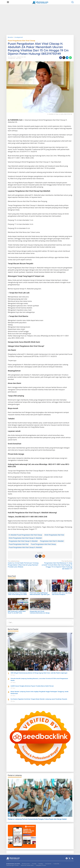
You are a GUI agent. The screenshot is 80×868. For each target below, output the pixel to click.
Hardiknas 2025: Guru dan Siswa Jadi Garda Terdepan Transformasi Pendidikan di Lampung (62, 594)
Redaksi (41, 864)
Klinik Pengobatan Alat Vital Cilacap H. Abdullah (25, 538)
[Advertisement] (40, 20)
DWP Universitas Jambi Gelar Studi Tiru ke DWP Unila (17, 612)
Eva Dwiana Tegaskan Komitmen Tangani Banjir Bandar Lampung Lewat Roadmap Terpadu (39, 699)
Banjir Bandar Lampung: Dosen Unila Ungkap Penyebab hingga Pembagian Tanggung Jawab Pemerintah (40, 692)
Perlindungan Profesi (13, 865)
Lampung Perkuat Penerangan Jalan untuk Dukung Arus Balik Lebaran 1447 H (17, 594)
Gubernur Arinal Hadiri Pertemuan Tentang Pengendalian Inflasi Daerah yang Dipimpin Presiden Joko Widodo (23, 564)
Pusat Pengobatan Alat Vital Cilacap (21, 41)
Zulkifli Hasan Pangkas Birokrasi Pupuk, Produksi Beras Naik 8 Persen (32, 686)
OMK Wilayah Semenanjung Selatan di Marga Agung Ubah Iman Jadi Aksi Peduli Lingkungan (39, 673)
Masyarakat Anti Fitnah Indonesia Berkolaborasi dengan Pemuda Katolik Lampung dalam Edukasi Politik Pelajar (40, 612)
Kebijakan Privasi (41, 865)
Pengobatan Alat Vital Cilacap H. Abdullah (23, 541)
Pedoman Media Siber (27, 865)
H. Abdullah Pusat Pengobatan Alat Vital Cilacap (25, 535)
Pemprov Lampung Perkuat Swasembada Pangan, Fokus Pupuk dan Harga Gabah (37, 819)
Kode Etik (56, 864)
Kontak (34, 864)
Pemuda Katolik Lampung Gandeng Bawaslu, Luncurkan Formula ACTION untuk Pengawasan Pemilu (39, 679)
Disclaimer (48, 864)
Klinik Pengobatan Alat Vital (54, 535)
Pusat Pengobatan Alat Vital (19, 544)
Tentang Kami (26, 864)
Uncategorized (11, 58)
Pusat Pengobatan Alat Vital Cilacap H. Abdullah (25, 547)
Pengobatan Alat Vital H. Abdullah (52, 541)
